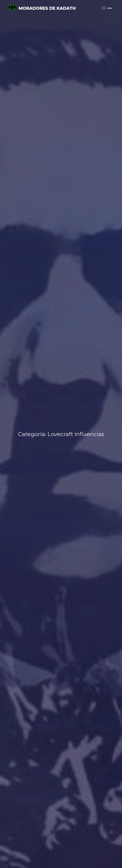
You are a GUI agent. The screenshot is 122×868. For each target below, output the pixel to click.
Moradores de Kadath (47, 8)
